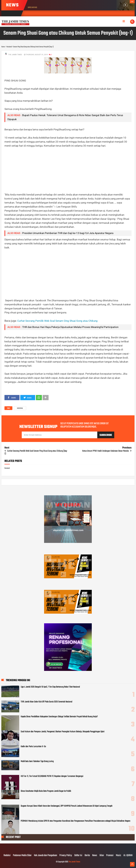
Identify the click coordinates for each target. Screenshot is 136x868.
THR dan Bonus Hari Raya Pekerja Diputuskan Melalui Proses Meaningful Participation (70, 327)
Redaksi (7, 856)
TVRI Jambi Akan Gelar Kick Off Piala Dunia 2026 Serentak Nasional (46, 702)
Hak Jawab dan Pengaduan (46, 856)
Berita (87, 856)
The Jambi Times (74, 862)
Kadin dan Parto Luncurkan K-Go (33, 747)
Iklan (102, 856)
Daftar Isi (78, 856)
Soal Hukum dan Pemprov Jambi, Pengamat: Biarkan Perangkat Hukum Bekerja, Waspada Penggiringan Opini (63, 732)
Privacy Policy (66, 856)
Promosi (110, 856)
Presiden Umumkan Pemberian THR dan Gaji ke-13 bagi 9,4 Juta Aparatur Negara (68, 233)
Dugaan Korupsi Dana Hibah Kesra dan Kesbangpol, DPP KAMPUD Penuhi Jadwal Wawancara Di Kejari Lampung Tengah (67, 806)
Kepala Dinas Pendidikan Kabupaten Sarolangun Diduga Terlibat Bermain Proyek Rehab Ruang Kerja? (59, 717)
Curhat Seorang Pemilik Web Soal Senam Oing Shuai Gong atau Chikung (57, 321)
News (95, 856)
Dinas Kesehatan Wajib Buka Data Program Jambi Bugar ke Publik (46, 791)
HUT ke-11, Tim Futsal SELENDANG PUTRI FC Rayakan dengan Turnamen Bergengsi (52, 776)
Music (118, 856)
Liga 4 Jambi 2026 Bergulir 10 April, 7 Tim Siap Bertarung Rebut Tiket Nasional (50, 687)
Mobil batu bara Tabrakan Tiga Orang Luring (37, 761)
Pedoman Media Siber (22, 856)
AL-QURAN (128, 856)
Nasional (20, 408)
